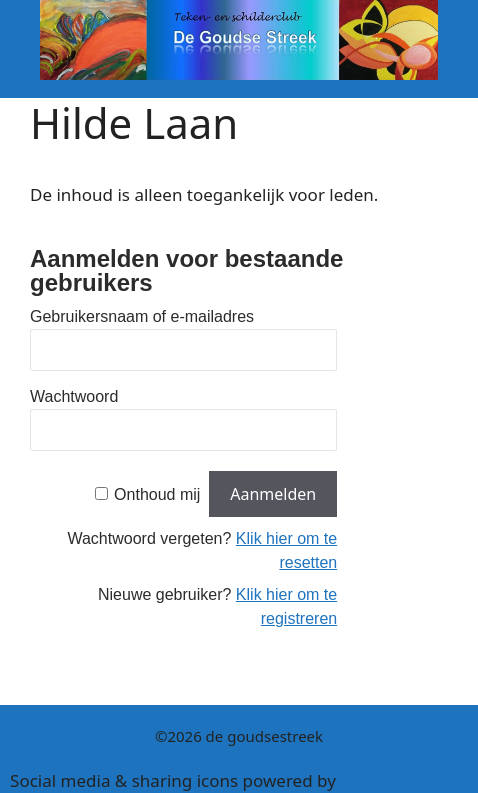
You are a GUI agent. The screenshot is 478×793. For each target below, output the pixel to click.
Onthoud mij (157, 494)
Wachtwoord (74, 396)
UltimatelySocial (404, 780)
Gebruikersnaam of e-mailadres (142, 316)
